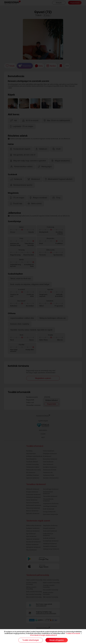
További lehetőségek (31, 640)
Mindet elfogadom (57, 640)
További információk (73, 633)
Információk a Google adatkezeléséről (44, 635)
